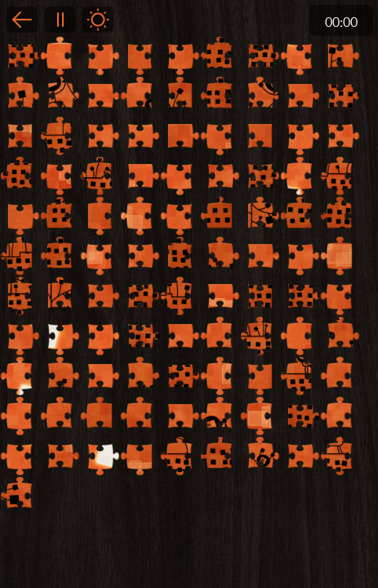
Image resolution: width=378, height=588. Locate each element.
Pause (60, 20)
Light (98, 20)
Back (22, 20)
